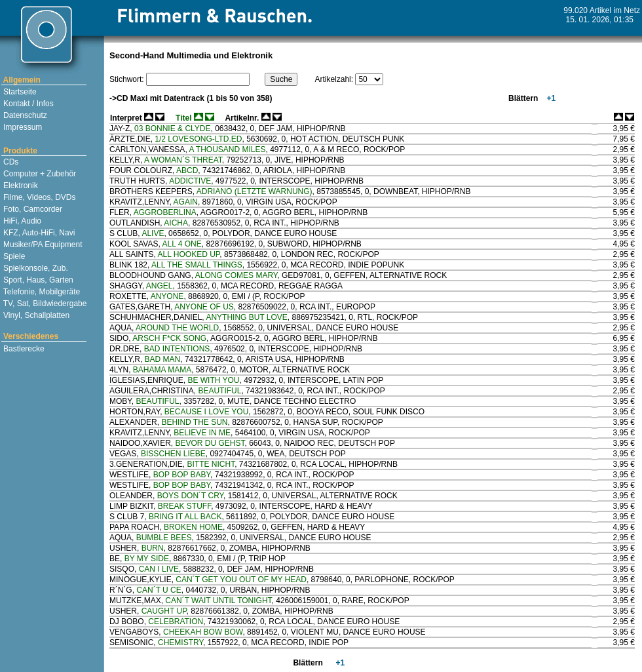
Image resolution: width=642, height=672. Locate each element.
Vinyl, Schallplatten (36, 315)
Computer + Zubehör (39, 174)
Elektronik (20, 186)
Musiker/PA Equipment (42, 245)
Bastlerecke (23, 349)
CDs (10, 162)
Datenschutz (24, 115)
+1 (550, 98)
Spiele (13, 256)
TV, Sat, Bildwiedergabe (44, 304)
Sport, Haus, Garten (37, 280)
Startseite (19, 92)
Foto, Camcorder (32, 209)
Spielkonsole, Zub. (35, 268)
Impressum (22, 127)
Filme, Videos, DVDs (39, 197)
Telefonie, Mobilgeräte (41, 292)
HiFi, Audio (21, 221)
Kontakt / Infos (28, 104)
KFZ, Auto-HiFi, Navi (38, 233)
